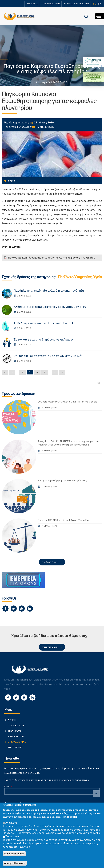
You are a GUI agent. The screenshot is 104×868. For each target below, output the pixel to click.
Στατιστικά (12, 838)
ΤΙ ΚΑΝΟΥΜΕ (15, 731)
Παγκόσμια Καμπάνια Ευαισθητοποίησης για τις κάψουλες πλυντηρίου (52, 258)
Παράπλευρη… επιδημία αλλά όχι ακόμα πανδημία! (49, 291)
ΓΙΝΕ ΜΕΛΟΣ (32, 4)
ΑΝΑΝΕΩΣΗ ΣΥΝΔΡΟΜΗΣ (76, 4)
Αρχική (40, 83)
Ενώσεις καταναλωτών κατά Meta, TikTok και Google (67, 402)
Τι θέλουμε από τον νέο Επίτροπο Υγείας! (43, 323)
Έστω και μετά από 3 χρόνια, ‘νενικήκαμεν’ (44, 339)
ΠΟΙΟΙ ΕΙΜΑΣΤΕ (16, 726)
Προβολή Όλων (50, 562)
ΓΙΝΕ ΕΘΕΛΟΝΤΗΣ (51, 4)
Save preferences (14, 855)
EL (94, 4)
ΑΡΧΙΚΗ (12, 720)
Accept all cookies (15, 865)
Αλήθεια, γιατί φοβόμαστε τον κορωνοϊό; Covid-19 (50, 307)
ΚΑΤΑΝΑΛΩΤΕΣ (16, 736)
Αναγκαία (11, 824)
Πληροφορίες (69, 819)
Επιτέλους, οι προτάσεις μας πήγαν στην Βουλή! (48, 356)
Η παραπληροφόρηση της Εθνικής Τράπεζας (62, 481)
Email (8, 786)
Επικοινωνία (50, 647)
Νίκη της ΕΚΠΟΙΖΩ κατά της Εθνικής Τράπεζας (64, 520)
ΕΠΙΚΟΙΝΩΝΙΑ (15, 747)
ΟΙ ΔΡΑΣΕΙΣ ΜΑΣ (58, 83)
